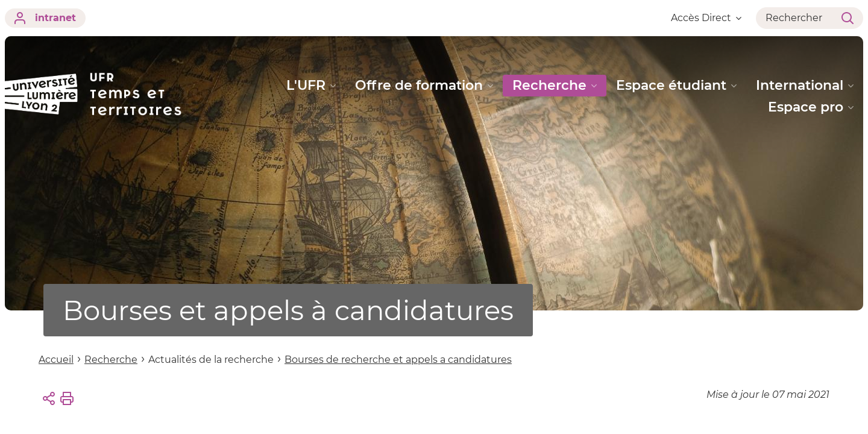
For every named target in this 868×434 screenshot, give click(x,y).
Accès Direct (706, 18)
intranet (45, 18)
